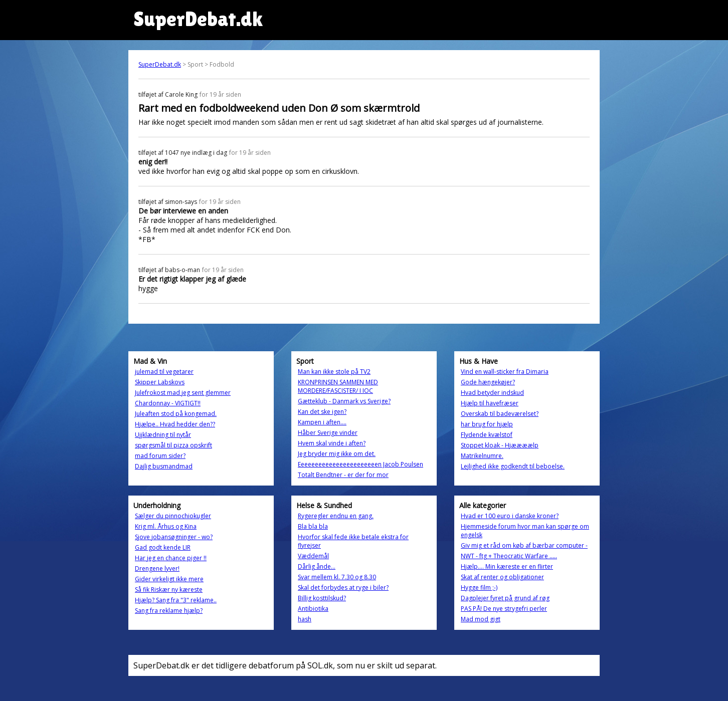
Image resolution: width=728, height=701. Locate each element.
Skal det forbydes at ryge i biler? (343, 588)
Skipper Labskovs (160, 382)
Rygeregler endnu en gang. (336, 516)
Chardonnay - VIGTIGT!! (168, 403)
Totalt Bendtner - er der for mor (343, 475)
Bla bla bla (313, 526)
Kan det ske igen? (322, 412)
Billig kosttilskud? (322, 598)
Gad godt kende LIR (163, 547)
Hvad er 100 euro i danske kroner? (510, 516)
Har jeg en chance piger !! (171, 558)
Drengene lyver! (157, 568)
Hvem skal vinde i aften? (332, 443)
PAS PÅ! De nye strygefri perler (504, 609)
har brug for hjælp (487, 424)
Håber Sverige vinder (328, 433)
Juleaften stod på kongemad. (176, 414)
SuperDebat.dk (160, 64)
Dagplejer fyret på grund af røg (505, 598)
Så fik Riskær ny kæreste (169, 590)
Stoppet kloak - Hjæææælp (500, 445)
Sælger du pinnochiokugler (173, 516)
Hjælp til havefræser (490, 403)
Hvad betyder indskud (492, 393)
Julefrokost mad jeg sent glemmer (183, 393)
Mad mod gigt (481, 619)
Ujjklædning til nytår (163, 435)
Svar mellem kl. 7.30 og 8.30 (337, 577)
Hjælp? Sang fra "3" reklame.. (176, 600)
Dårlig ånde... (317, 566)
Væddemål (313, 556)
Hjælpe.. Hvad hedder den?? (175, 424)
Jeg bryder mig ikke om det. (337, 454)
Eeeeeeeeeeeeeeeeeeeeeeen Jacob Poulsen (360, 464)
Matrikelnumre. (482, 456)
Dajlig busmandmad (164, 466)
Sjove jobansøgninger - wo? (174, 537)
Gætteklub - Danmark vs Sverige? (344, 401)
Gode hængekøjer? (488, 382)
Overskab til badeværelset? (500, 414)
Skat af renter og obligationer (502, 577)
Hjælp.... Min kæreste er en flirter (507, 566)
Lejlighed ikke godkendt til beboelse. (513, 466)
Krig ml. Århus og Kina (166, 526)
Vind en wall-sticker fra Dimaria (505, 372)
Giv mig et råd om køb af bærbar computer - (524, 545)
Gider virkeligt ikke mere (169, 579)
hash (305, 619)
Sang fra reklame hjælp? (169, 611)
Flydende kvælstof (487, 435)
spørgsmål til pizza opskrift (173, 445)
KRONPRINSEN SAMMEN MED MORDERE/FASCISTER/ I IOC (338, 386)
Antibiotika (313, 609)
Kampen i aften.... (322, 422)
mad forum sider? (160, 456)
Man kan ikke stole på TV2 (334, 372)
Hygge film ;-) (479, 588)
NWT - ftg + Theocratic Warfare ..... (509, 556)
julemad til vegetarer (164, 372)
